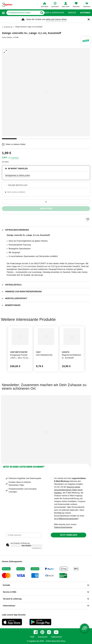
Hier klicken (27, 546)
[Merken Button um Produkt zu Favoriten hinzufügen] (88, 219)
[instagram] (49, 632)
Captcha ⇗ (37, 548)
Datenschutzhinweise (63, 527)
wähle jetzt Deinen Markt (56, 19)
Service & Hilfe (10, 592)
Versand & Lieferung (12, 599)
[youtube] (56, 632)
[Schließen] (89, 19)
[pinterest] (42, 632)
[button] (3, 13)
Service (72, 13)
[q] (23, 13)
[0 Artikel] (46, 202)
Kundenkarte (15, 158)
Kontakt (6, 585)
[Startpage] (7, 5)
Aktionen (85, 13)
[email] (23, 535)
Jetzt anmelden (68, 535)
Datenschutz (57, 637)
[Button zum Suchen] (41, 13)
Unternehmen (9, 606)
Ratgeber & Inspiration (52, 13)
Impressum (43, 637)
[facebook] (36, 632)
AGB (32, 637)
